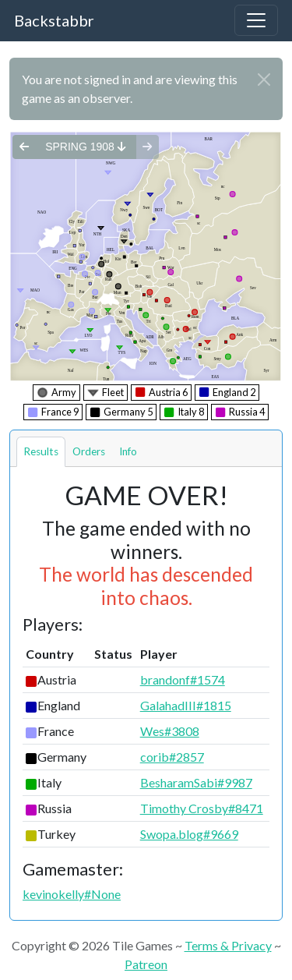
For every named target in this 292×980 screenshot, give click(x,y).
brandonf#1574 (183, 679)
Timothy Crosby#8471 (202, 808)
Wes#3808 (170, 731)
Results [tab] (41, 451)
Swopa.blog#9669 (189, 834)
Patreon (146, 964)
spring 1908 (86, 147)
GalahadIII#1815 (186, 705)
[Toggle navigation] (256, 20)
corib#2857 (172, 757)
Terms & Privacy (228, 945)
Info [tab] (128, 451)
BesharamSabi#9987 (196, 782)
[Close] (264, 80)
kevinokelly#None (72, 894)
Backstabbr (54, 20)
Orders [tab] (89, 451)
